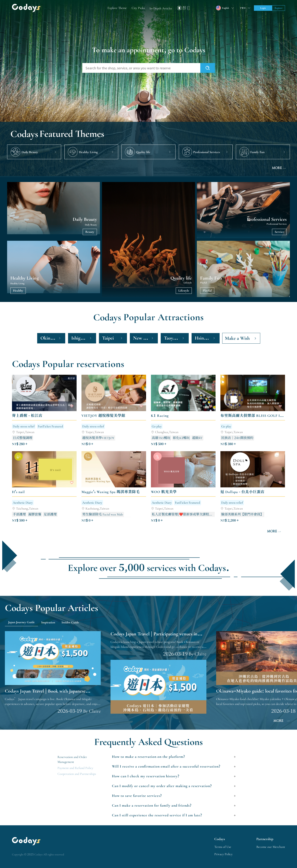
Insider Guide (70, 622)
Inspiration (48, 622)
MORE (279, 168)
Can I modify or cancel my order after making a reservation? (162, 786)
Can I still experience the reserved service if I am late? (157, 815)
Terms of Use (223, 847)
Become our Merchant (271, 847)
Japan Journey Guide (21, 622)
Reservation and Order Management (72, 759)
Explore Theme (117, 8)
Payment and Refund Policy (75, 768)
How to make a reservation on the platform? (149, 757)
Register (279, 8)
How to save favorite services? (137, 796)
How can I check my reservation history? (146, 776)
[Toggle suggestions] (244, 8)
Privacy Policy (223, 854)
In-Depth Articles (161, 8)
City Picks (138, 8)
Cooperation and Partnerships (77, 774)
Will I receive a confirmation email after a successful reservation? (166, 766)
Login (263, 8)
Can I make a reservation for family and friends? (152, 805)
